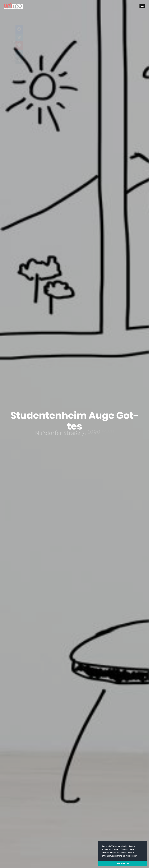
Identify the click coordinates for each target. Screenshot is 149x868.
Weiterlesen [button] (132, 856)
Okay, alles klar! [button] (123, 863)
